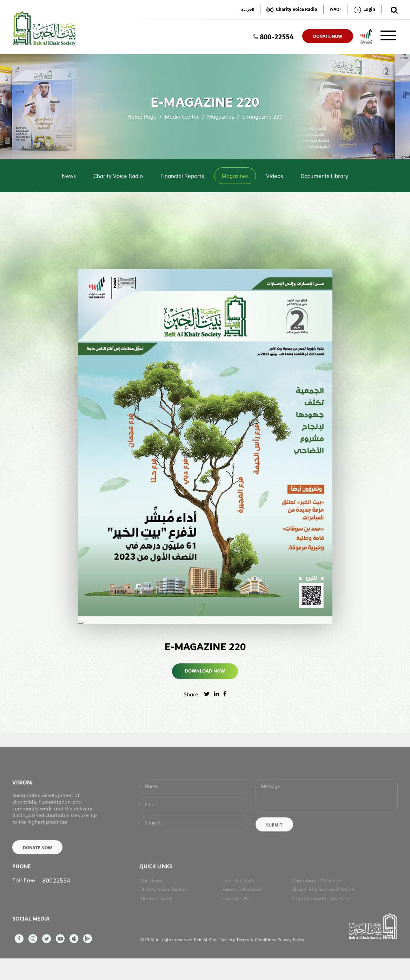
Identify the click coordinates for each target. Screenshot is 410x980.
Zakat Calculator (242, 909)
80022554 (56, 900)
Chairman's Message (317, 900)
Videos (275, 176)
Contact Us (235, 918)
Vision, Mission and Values (324, 909)
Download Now (205, 671)
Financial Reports (182, 176)
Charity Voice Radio (118, 176)
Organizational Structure (321, 918)
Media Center (182, 116)
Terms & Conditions (257, 959)
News (69, 176)
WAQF (336, 10)
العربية (248, 10)
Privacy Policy (291, 959)
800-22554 (273, 36)
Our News (151, 900)
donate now (328, 37)
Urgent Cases (238, 900)
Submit (274, 845)
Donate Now (37, 868)
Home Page (142, 116)
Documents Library (324, 176)
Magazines (221, 116)
